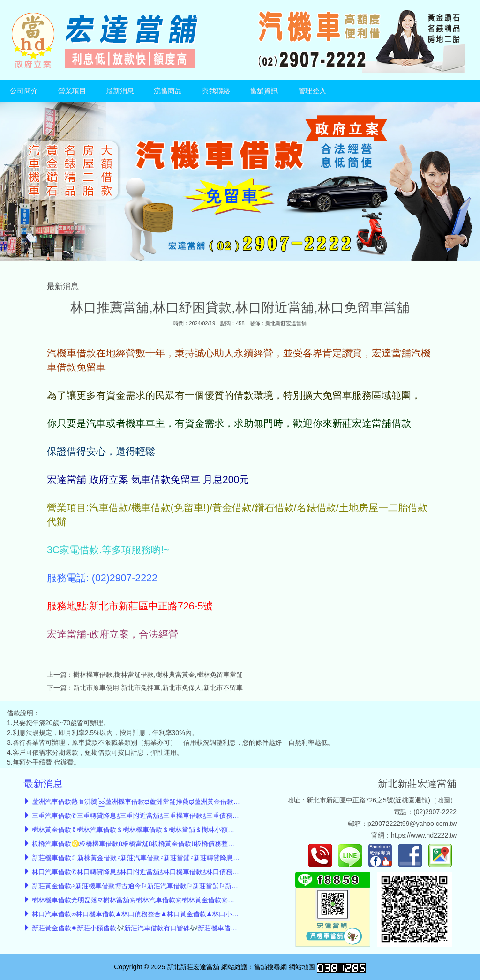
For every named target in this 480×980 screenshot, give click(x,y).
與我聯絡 (216, 91)
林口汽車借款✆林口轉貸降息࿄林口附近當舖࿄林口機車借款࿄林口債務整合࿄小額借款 (154, 872)
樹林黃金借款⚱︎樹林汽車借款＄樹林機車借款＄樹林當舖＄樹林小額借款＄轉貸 (146, 830)
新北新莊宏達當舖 (286, 323)
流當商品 (168, 91)
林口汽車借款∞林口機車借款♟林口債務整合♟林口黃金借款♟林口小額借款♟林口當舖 (158, 914)
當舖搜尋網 (270, 967)
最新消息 (120, 91)
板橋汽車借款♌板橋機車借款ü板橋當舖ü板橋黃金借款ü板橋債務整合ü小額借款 (148, 844)
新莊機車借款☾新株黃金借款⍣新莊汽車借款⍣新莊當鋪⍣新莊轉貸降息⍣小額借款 (147, 858)
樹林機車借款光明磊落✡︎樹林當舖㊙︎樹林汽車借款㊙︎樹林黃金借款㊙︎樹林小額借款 (150, 900)
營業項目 (72, 91)
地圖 (443, 800)
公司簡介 (24, 91)
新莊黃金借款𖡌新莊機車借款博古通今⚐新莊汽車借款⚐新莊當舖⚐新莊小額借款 (148, 886)
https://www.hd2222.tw (424, 835)
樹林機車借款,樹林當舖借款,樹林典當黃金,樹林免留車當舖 (158, 675)
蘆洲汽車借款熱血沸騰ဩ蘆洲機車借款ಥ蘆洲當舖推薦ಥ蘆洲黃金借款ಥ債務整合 (148, 802)
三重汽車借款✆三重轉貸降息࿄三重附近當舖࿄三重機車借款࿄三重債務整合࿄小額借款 (154, 816)
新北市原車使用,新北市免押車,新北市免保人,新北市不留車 (158, 688)
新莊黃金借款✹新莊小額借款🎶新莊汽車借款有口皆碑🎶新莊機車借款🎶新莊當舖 (152, 928)
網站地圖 (302, 967)
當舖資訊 (264, 91)
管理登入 (312, 91)
